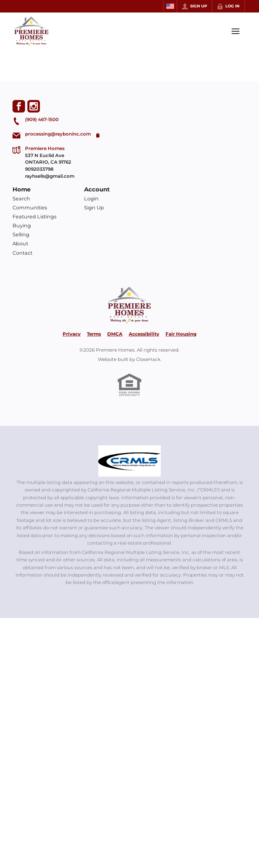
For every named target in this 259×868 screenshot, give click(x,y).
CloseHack (148, 359)
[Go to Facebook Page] (19, 106)
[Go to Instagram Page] (34, 106)
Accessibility (144, 334)
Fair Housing (181, 334)
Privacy (72, 334)
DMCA (115, 334)
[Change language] (170, 6)
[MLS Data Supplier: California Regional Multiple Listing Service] (129, 461)
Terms (94, 334)
